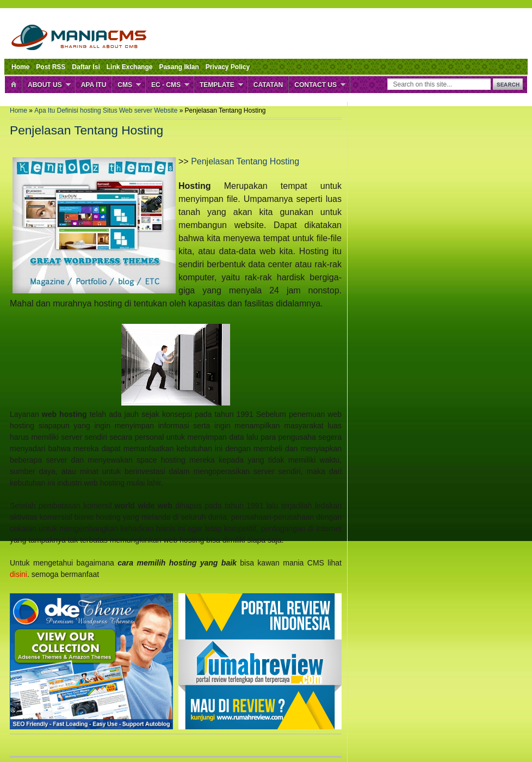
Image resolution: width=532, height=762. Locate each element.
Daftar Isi (86, 67)
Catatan (268, 85)
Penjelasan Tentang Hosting (245, 161)
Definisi (69, 110)
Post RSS (51, 67)
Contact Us (316, 85)
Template (217, 85)
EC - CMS (166, 85)
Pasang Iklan (179, 67)
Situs (111, 110)
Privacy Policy (228, 67)
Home (20, 67)
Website (166, 110)
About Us (45, 85)
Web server (137, 110)
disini (18, 574)
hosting (91, 110)
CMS (125, 85)
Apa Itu (94, 85)
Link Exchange (130, 67)
